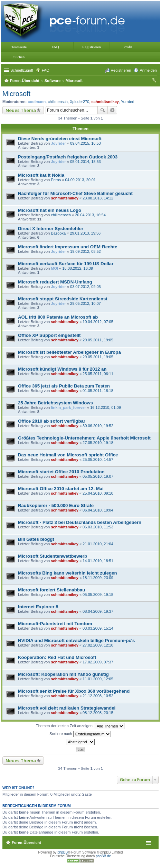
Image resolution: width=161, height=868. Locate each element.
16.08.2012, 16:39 (78, 268)
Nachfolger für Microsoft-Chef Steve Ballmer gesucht (75, 193)
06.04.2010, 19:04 (98, 510)
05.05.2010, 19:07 (98, 476)
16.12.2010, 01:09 (106, 407)
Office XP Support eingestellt (49, 335)
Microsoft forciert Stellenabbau (51, 590)
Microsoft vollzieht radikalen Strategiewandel (67, 708)
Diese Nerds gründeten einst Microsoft (60, 139)
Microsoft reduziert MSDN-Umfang (55, 282)
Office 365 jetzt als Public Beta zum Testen (64, 386)
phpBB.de (103, 856)
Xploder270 (79, 102)
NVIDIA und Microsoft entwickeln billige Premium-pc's (76, 640)
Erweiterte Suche (112, 110)
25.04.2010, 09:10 (98, 493)
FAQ (55, 47)
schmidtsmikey (105, 102)
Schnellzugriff (22, 70)
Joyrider (58, 143)
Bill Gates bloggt (36, 539)
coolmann (37, 102)
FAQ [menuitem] (46, 70)
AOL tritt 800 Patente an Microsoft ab (58, 317)
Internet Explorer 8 (38, 607)
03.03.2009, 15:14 (98, 628)
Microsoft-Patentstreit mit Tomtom (55, 624)
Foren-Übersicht (26, 843)
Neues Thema (21, 110)
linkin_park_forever (68, 407)
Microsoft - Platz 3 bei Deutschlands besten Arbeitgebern (80, 522)
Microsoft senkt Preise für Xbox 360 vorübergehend (74, 691)
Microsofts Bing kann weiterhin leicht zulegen (68, 573)
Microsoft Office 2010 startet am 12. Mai (61, 489)
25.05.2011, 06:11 (98, 374)
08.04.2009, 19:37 (98, 611)
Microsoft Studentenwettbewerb (53, 556)
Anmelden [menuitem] (148, 70)
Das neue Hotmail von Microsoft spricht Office (68, 455)
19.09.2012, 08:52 (86, 251)
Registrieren (92, 47)
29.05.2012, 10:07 (86, 303)
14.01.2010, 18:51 (98, 561)
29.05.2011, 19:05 (98, 340)
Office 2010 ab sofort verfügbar (52, 421)
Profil (128, 47)
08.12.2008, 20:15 (98, 713)
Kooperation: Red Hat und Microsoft (57, 657)
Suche (103, 110)
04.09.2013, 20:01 (80, 180)
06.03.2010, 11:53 (98, 527)
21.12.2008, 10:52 (98, 696)
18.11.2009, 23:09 (98, 578)
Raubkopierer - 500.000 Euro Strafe (56, 505)
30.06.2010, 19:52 (98, 426)
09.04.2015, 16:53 (86, 143)
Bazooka (58, 233)
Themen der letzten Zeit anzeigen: (80, 726)
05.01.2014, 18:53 (86, 162)
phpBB (63, 852)
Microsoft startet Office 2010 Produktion (61, 472)
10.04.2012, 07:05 (98, 322)
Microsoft (16, 94)
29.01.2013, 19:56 (85, 233)
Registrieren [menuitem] (121, 70)
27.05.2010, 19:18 (98, 443)
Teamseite (19, 47)
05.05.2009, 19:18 (98, 595)
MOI (54, 268)
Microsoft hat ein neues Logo (50, 210)
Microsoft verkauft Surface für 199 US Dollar (66, 264)
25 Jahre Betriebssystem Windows (55, 403)
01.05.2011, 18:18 (98, 391)
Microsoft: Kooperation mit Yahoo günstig (63, 674)
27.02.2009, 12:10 (98, 645)
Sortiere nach (80, 734)
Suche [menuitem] (155, 81)
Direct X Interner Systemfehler (51, 229)
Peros (56, 180)
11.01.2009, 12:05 (98, 679)
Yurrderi (128, 102)
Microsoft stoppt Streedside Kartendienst (63, 299)
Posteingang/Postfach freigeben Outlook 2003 (68, 157)
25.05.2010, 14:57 (98, 459)
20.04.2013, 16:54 (90, 215)
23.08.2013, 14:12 (98, 198)
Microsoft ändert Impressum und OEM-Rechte (68, 247)
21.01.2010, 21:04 (98, 544)
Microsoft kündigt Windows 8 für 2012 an (62, 369)
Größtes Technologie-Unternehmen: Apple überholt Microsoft (84, 438)
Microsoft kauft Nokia (41, 175)
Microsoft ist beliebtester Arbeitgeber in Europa (69, 352)
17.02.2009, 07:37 (98, 662)
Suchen (19, 57)
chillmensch (58, 102)
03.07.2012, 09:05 (86, 287)
